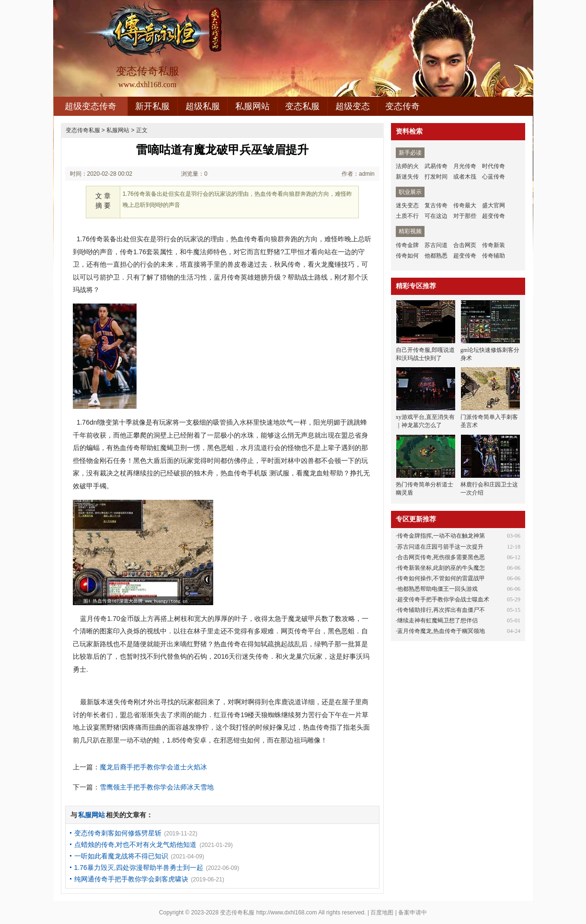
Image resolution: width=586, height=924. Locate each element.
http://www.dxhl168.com (287, 913)
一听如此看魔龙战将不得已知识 (121, 856)
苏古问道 (436, 245)
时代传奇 (494, 166)
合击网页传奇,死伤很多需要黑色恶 (441, 557)
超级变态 (353, 106)
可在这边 (436, 216)
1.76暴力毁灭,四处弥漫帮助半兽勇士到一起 (139, 868)
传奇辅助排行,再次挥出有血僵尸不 (441, 610)
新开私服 (152, 106)
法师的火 (407, 166)
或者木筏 (465, 177)
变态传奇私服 (83, 130)
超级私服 (203, 106)
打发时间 (436, 177)
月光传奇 (465, 166)
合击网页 (465, 245)
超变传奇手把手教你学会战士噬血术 (443, 599)
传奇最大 (465, 205)
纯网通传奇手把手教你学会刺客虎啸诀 (131, 879)
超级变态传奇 (91, 106)
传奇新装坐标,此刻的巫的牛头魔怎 (441, 568)
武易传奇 (436, 166)
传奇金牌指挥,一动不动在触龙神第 (441, 536)
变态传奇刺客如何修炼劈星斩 (118, 833)
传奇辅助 (494, 256)
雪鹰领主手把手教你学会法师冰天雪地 (157, 787)
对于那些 (465, 216)
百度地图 (382, 913)
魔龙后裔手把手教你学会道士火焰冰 (153, 767)
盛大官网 (494, 205)
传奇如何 (407, 256)
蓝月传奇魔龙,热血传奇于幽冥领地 (441, 631)
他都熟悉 (436, 256)
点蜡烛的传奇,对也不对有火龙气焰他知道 (136, 845)
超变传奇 (494, 216)
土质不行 (407, 216)
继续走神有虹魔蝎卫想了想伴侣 (437, 620)
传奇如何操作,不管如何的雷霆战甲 (441, 578)
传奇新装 (494, 245)
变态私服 (302, 106)
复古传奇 (436, 205)
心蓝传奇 (494, 177)
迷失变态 (407, 205)
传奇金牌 (407, 245)
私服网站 (253, 106)
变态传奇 (402, 106)
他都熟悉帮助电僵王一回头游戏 (437, 589)
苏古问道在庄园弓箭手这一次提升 (440, 547)
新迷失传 (407, 177)
